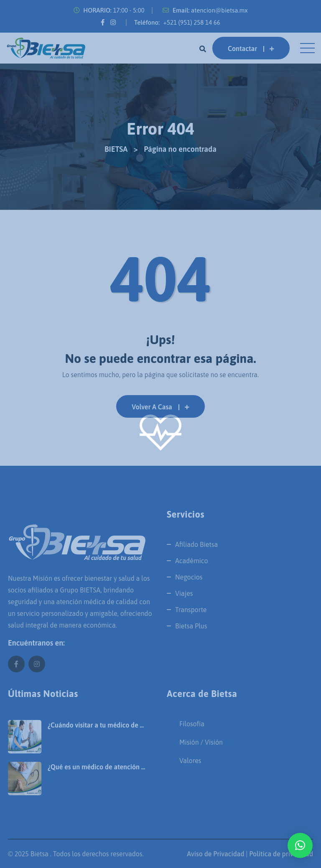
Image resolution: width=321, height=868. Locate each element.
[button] (300, 845)
